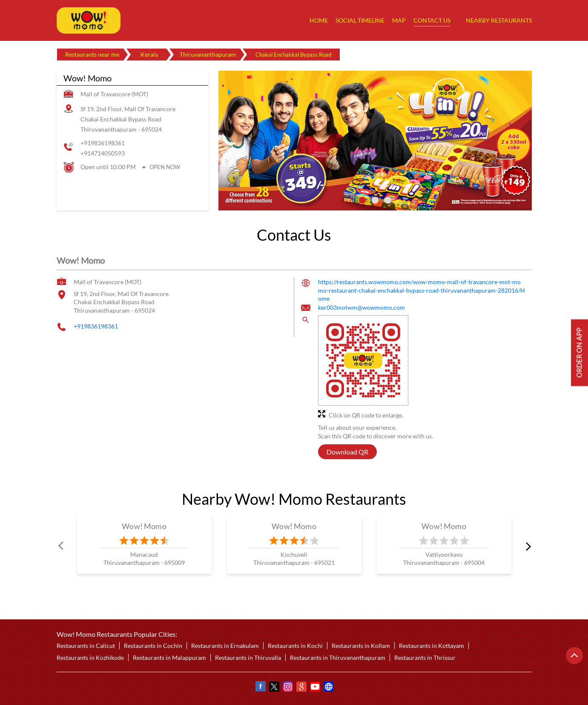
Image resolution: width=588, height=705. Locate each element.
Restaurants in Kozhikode (90, 658)
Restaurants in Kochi (295, 646)
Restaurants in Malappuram (169, 658)
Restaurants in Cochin (153, 646)
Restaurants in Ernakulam (225, 646)
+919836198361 (103, 143)
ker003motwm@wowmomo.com (361, 307)
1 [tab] (362, 200)
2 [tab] (375, 200)
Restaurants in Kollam (361, 646)
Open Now (165, 167)
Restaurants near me (92, 54)
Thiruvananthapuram (208, 54)
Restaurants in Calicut (86, 646)
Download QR (347, 452)
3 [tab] (388, 200)
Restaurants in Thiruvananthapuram (338, 658)
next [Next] (527, 546)
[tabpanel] (375, 141)
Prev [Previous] (62, 546)
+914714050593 (103, 153)
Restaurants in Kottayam (432, 646)
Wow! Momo (144, 526)
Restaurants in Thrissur (425, 658)
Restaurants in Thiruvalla (248, 658)
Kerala (149, 54)
